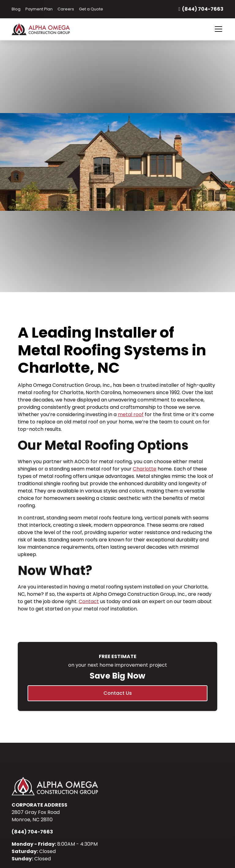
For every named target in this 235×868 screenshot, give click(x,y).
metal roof (131, 414)
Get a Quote (91, 9)
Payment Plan (39, 9)
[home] (48, 29)
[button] (217, 29)
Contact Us (118, 693)
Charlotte (145, 469)
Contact (89, 601)
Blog (16, 9)
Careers (66, 9)
